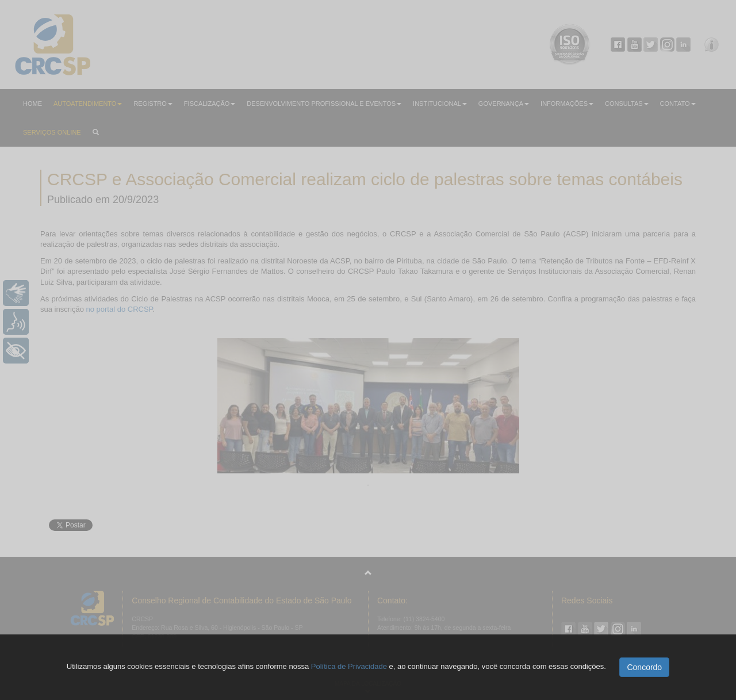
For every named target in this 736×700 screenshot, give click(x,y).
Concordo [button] (644, 667)
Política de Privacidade (349, 666)
